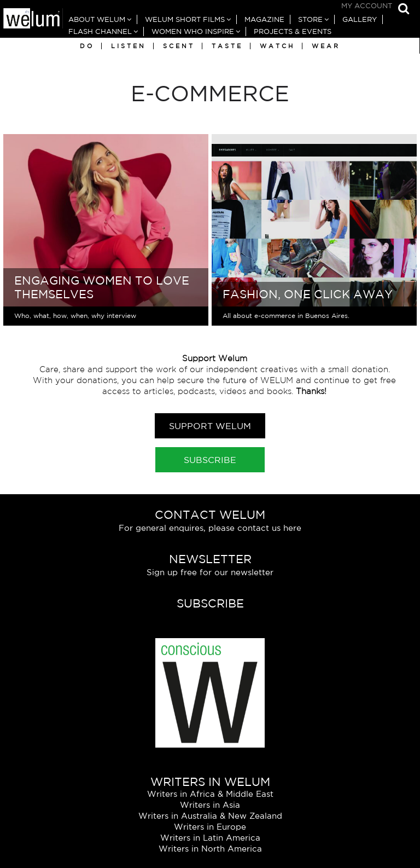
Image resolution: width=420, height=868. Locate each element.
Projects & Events (293, 31)
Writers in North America (210, 849)
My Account (367, 6)
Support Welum (210, 426)
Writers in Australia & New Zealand (210, 816)
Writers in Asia (210, 805)
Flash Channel (100, 31)
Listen (129, 46)
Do (87, 46)
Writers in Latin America (210, 838)
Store (310, 19)
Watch (277, 46)
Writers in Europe (210, 827)
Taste (227, 46)
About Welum (97, 19)
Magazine (264, 19)
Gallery (360, 19)
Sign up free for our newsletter (210, 572)
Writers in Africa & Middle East (210, 794)
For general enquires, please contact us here (210, 528)
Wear (326, 46)
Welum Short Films (185, 19)
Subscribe (210, 460)
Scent (179, 46)
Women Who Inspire (193, 31)
